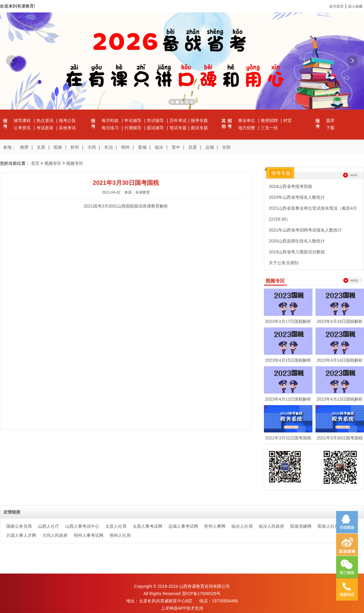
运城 (210, 147)
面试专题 (199, 128)
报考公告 (67, 120)
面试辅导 (156, 128)
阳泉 (58, 147)
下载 (330, 128)
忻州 (75, 147)
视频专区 (53, 163)
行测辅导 (133, 128)
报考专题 (199, 120)
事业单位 (247, 120)
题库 (330, 120)
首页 (35, 163)
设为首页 (336, 6)
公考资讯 (23, 128)
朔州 (125, 147)
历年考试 (178, 120)
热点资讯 (45, 120)
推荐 (24, 147)
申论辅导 (133, 120)
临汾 (159, 147)
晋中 (176, 147)
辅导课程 (23, 120)
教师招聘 (270, 120)
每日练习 (111, 128)
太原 (41, 147)
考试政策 (45, 128)
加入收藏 (355, 6)
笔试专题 (178, 128)
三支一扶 (269, 128)
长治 (109, 147)
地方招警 (247, 128)
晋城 (142, 147)
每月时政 (111, 120)
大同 (92, 147)
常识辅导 (156, 120)
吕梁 (193, 147)
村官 (288, 120)
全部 (226, 147)
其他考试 (67, 128)
